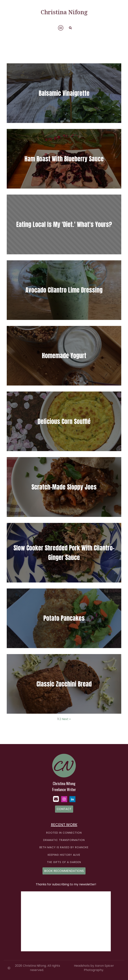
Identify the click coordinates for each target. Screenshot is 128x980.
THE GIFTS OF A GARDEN (64, 862)
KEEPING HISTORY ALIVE (64, 855)
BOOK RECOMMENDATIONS (64, 871)
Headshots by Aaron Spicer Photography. (94, 968)
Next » (66, 719)
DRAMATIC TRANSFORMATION (64, 840)
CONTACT (64, 809)
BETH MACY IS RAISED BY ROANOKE (64, 847)
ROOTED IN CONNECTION (64, 833)
